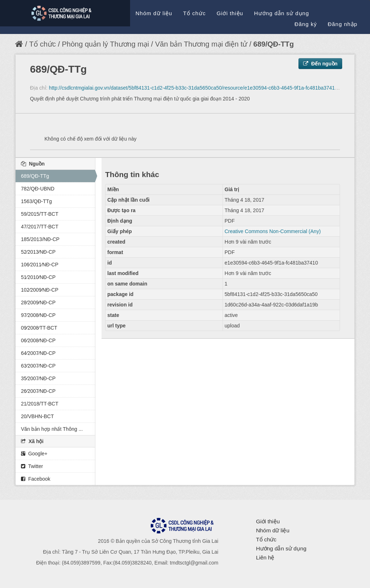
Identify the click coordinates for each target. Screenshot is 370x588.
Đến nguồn (320, 64)
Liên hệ (265, 557)
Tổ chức (195, 13)
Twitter (32, 466)
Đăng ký (306, 24)
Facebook (36, 479)
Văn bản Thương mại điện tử (201, 44)
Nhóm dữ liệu (154, 13)
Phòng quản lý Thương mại (105, 44)
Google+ (34, 454)
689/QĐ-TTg (274, 44)
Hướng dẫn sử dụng (281, 13)
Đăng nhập (343, 24)
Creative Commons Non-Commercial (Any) (273, 231)
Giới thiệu (230, 13)
